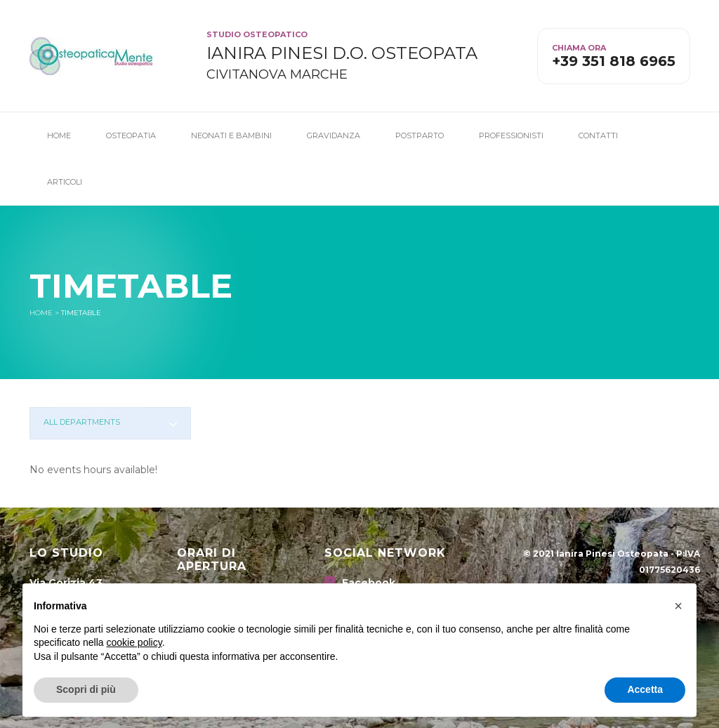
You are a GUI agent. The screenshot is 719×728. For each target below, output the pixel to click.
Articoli (65, 182)
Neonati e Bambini (231, 135)
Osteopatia (131, 135)
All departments (82, 422)
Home (59, 135)
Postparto (420, 135)
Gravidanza (334, 135)
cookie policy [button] (134, 642)
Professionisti (511, 135)
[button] (678, 606)
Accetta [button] (645, 689)
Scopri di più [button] (86, 689)
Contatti (598, 135)
